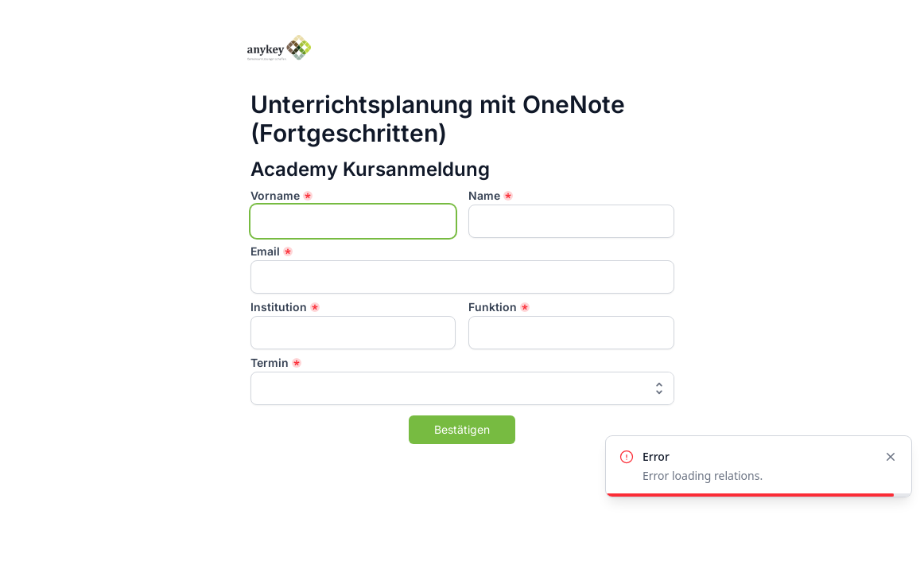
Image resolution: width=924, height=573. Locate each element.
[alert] (759, 466)
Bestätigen (462, 429)
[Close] (891, 457)
